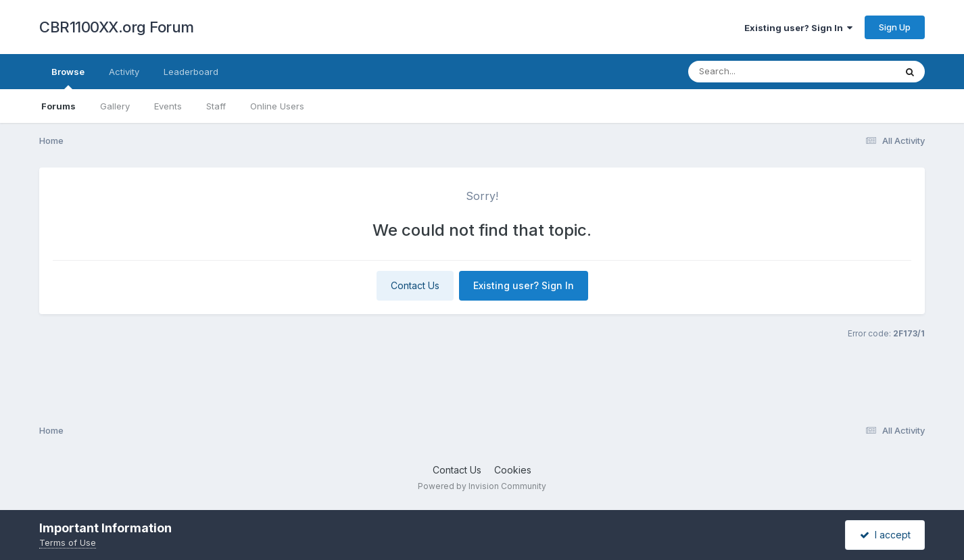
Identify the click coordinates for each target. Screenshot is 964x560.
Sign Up (895, 27)
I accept (885, 535)
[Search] (755, 72)
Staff (216, 106)
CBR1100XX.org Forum (117, 27)
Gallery (115, 106)
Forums (58, 106)
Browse (68, 78)
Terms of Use (68, 542)
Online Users (277, 106)
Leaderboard (191, 72)
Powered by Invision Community (482, 486)
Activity (124, 72)
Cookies (513, 470)
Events (168, 106)
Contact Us (415, 285)
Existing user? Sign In (798, 28)
